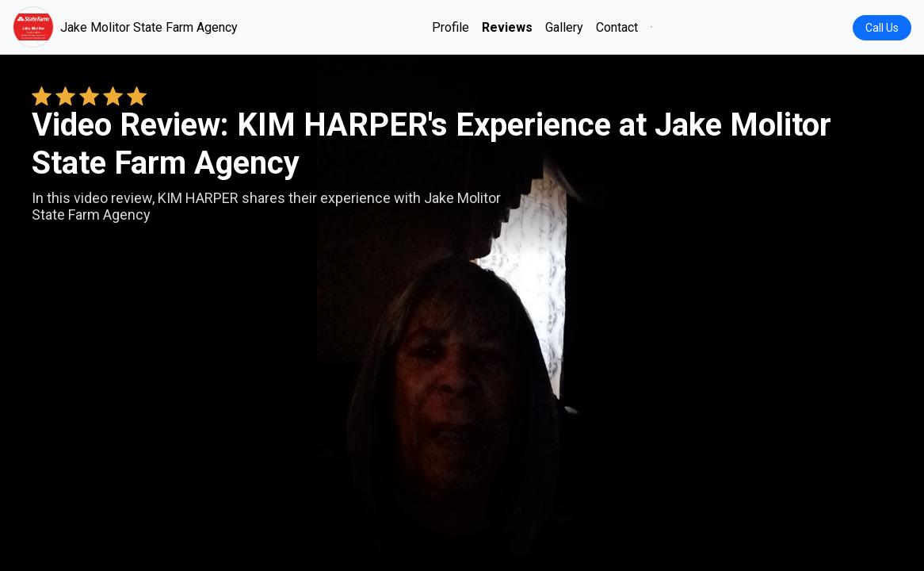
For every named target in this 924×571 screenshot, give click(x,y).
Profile (451, 27)
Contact (617, 27)
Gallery (564, 27)
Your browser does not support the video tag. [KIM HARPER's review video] (462, 312)
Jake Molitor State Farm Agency (125, 27)
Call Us (882, 28)
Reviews (507, 27)
